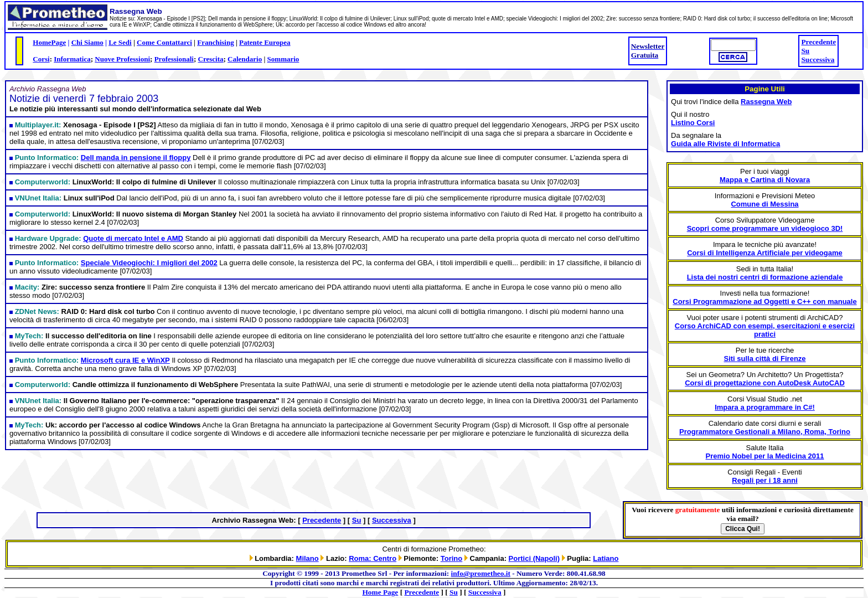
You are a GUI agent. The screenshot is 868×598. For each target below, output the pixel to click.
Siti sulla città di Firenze (764, 359)
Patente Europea (265, 42)
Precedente (818, 42)
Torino (451, 558)
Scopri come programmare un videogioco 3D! (765, 228)
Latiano (606, 558)
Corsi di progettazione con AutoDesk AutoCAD (765, 383)
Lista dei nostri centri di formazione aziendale (765, 277)
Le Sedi (120, 42)
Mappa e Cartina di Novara (765, 180)
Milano (308, 558)
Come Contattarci (164, 42)
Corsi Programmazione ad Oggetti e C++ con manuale (764, 301)
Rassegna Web (766, 102)
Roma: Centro (373, 558)
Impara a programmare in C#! (765, 407)
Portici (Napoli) (534, 558)
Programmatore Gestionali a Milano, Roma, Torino (765, 432)
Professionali (174, 59)
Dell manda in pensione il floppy (136, 158)
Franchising (215, 42)
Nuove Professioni (122, 59)
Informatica (72, 59)
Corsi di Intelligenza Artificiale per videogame (765, 253)
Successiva (818, 60)
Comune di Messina (764, 204)
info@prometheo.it (481, 573)
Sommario (283, 59)
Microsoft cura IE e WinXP (125, 360)
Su (805, 51)
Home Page (381, 592)
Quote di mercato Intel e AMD (133, 238)
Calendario (245, 59)
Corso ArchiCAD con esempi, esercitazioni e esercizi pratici (765, 330)
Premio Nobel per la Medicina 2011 (765, 456)
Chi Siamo (87, 42)
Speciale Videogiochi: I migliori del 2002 (149, 263)
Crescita (211, 59)
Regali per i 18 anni (765, 480)
